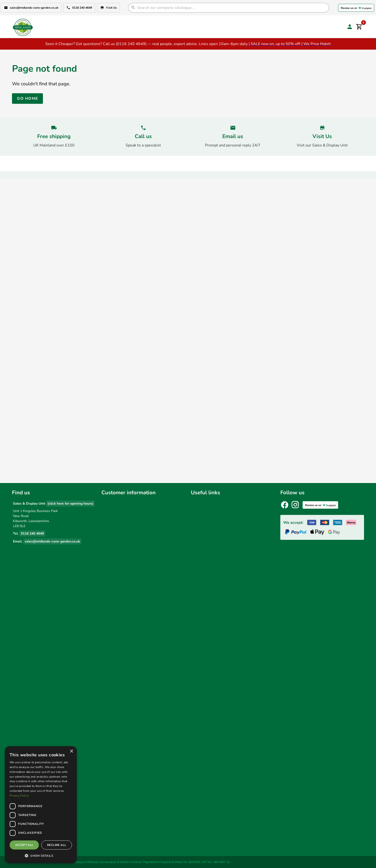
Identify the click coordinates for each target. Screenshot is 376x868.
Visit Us (109, 8)
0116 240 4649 (79, 8)
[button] (41, 856)
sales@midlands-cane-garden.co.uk (31, 8)
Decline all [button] (57, 845)
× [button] (71, 751)
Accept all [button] (24, 845)
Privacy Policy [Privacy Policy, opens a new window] (19, 796)
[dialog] (41, 805)
